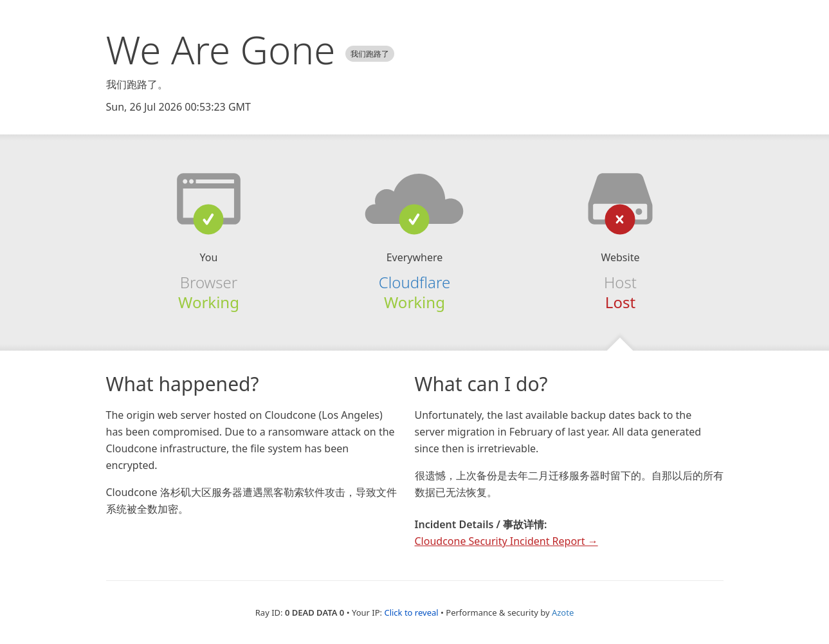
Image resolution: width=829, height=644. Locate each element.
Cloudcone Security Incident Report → (506, 541)
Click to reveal (411, 612)
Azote (563, 612)
